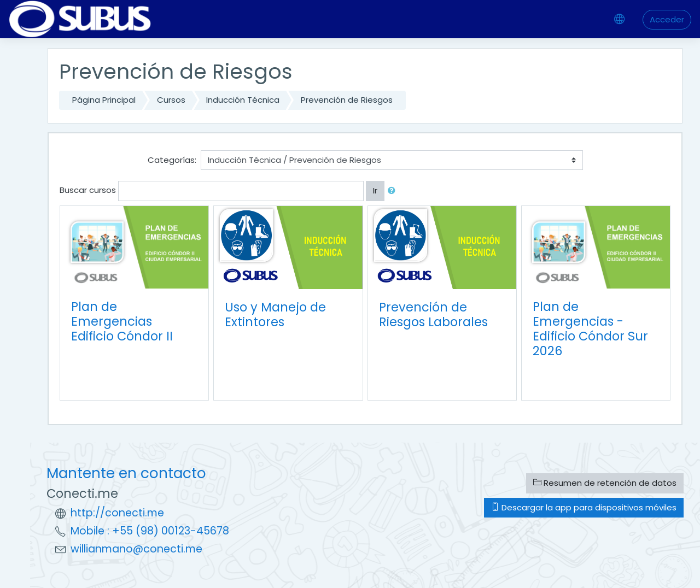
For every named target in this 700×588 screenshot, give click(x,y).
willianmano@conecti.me (136, 549)
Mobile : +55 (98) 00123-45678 (150, 531)
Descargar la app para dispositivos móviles (584, 507)
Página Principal (104, 100)
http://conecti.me (117, 513)
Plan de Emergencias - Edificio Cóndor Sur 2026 (590, 329)
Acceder (667, 19)
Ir (375, 190)
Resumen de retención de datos (605, 483)
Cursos (171, 100)
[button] (394, 191)
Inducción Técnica (243, 100)
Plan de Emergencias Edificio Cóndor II (122, 321)
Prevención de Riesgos (347, 100)
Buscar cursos (88, 190)
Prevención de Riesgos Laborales (433, 314)
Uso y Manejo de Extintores (275, 314)
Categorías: (172, 160)
